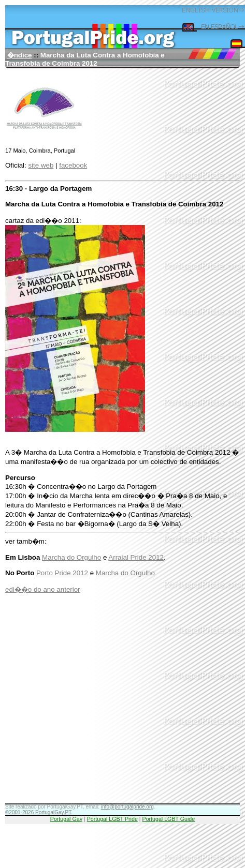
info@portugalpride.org (127, 807)
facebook (73, 165)
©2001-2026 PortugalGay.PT (38, 812)
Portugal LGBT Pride (112, 819)
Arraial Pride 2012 (136, 557)
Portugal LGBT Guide (169, 819)
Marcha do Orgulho (71, 557)
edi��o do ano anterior (43, 589)
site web (41, 165)
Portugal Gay (66, 819)
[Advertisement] (97, 706)
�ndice (20, 55)
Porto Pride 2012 (62, 573)
